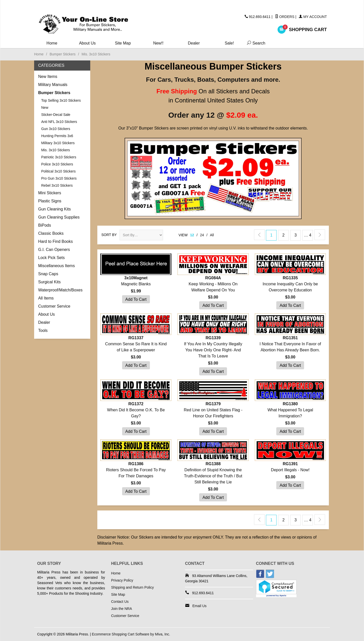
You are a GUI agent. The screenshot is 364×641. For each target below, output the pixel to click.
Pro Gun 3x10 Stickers (59, 178)
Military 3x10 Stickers (58, 143)
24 (202, 235)
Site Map (123, 43)
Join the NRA (122, 609)
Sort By (109, 235)
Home (52, 43)
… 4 (308, 235)
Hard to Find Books (55, 241)
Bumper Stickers (63, 54)
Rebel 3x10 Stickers (57, 185)
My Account (313, 17)
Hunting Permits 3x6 (57, 136)
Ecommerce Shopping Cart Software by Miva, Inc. (131, 634)
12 (192, 235)
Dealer (194, 43)
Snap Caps (48, 274)
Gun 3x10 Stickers (56, 129)
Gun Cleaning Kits (54, 209)
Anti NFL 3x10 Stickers (59, 122)
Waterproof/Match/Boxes (60, 290)
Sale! (229, 43)
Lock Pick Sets (51, 258)
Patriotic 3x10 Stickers (59, 157)
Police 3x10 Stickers (57, 164)
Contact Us (120, 602)
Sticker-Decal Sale (56, 115)
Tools (43, 330)
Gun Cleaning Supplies (59, 217)
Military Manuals (53, 85)
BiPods (45, 225)
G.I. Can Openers (54, 250)
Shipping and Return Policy (133, 587)
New (45, 108)
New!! (158, 43)
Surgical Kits (49, 282)
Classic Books (51, 233)
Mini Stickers (50, 193)
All (212, 235)
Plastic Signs (50, 201)
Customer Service (54, 306)
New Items (48, 77)
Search (255, 43)
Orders (285, 17)
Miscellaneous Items (56, 266)
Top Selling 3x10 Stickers (61, 100)
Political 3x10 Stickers (58, 171)
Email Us (199, 606)
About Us (87, 43)
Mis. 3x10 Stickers (56, 150)
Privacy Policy (122, 580)
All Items (46, 298)
